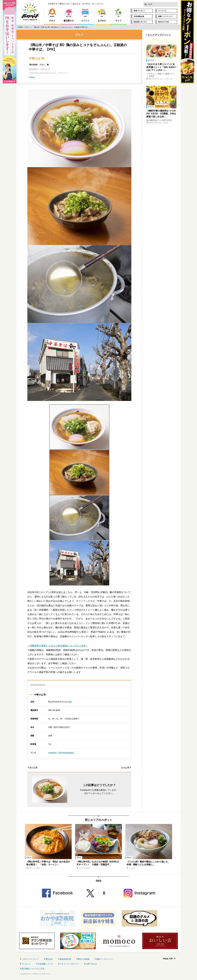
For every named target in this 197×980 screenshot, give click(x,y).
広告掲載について (45, 964)
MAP (70, 702)
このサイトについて (30, 959)
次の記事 (125, 768)
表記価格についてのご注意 (33, 969)
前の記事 (34, 768)
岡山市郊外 (34, 65)
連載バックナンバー (105, 959)
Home (20, 27)
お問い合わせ (91, 964)
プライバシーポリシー (69, 964)
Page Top (168, 959)
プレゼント (26, 964)
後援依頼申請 (65, 959)
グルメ (28, 27)
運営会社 (49, 959)
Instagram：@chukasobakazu (61, 753)
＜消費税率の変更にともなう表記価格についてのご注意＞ (58, 646)
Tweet (32, 77)
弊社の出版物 (84, 959)
